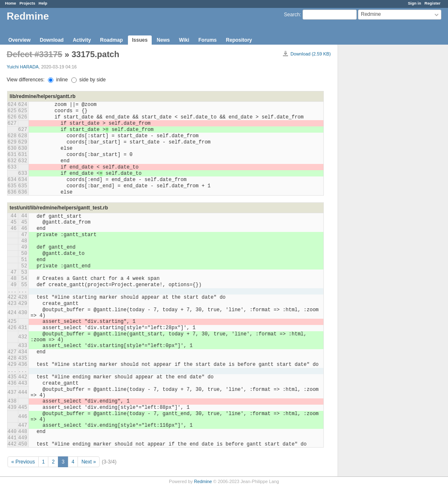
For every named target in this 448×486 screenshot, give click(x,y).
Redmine (203, 481)
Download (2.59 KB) (311, 54)
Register (433, 3)
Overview (19, 40)
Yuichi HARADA (23, 67)
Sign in (415, 3)
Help (43, 3)
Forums (208, 40)
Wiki (184, 40)
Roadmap (111, 40)
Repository (239, 40)
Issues (140, 40)
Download (51, 40)
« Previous (23, 462)
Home (11, 3)
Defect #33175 (34, 54)
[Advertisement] (380, 176)
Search (292, 15)
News (163, 40)
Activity (82, 40)
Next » (89, 462)
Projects (28, 3)
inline (58, 80)
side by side (89, 80)
